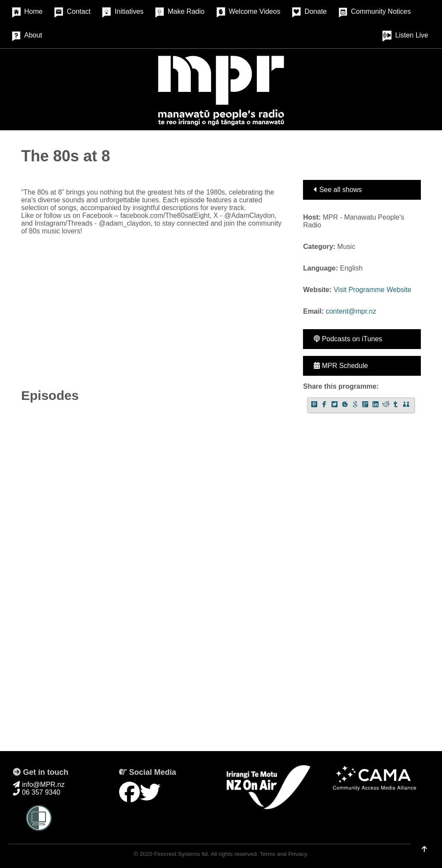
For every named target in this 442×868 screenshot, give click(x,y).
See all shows (338, 190)
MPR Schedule (341, 366)
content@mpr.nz (351, 311)
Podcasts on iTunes (348, 339)
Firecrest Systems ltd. (182, 854)
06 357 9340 (36, 792)
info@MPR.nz (39, 785)
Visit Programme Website (373, 290)
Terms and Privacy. (284, 854)
